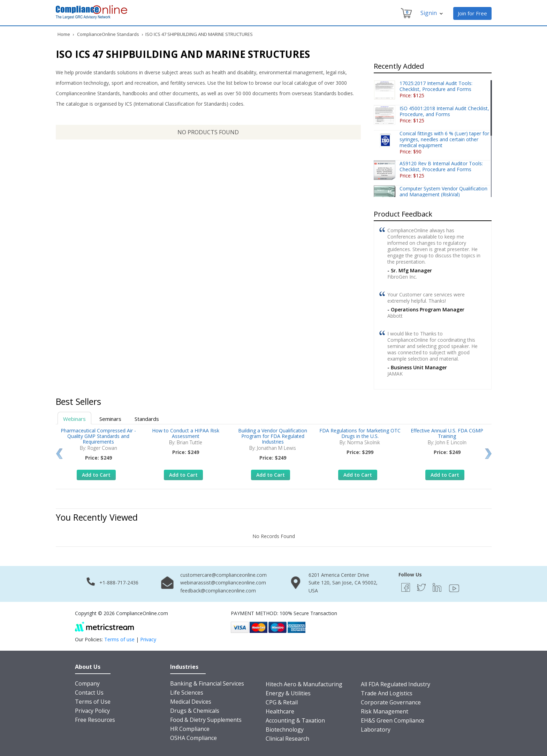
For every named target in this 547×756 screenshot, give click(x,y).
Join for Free (472, 13)
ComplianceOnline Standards (108, 34)
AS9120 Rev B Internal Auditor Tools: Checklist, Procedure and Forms (441, 166)
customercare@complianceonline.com (223, 575)
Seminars (110, 419)
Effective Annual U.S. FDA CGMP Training (447, 433)
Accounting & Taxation (295, 720)
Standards (147, 419)
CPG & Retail (282, 702)
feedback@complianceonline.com (218, 591)
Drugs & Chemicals (195, 711)
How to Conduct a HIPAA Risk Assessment (186, 433)
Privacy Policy (92, 711)
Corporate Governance (391, 702)
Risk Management (385, 711)
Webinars (74, 419)
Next (488, 454)
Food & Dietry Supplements (206, 720)
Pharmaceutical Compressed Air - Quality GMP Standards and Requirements (98, 436)
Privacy (148, 639)
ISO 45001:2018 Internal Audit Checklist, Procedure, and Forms (444, 111)
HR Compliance (190, 729)
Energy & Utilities (288, 693)
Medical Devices (191, 702)
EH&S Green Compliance (393, 720)
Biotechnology (285, 729)
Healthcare (280, 711)
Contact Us (89, 693)
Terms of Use (93, 702)
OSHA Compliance (193, 738)
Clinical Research (287, 739)
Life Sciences (187, 693)
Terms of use (119, 639)
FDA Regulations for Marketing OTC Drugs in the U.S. (360, 433)
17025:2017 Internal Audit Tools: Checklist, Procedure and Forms (436, 86)
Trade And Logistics (387, 693)
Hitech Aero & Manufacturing (304, 684)
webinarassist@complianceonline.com (223, 583)
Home (64, 34)
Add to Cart (96, 475)
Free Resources (95, 720)
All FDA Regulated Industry (396, 684)
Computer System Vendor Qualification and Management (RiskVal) (443, 191)
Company (87, 683)
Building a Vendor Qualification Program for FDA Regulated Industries (273, 436)
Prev (59, 454)
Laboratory (376, 729)
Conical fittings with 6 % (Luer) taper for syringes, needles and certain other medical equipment (444, 139)
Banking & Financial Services (207, 683)
